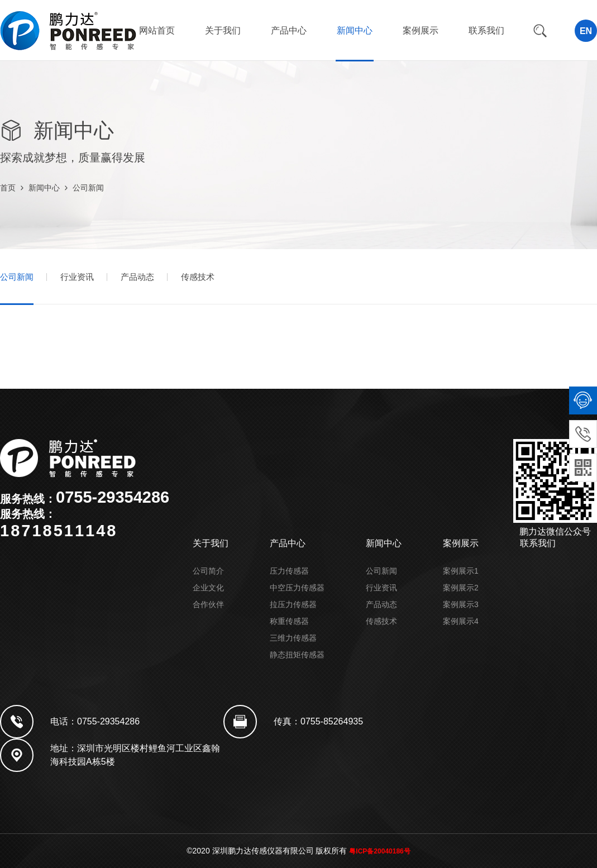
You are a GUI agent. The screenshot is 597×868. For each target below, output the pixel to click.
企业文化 (208, 588)
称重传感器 (289, 621)
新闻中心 (355, 30)
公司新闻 (88, 188)
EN (586, 31)
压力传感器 (289, 571)
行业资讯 (77, 277)
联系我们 (486, 30)
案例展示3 (461, 604)
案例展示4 (461, 621)
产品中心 (289, 30)
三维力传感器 (293, 638)
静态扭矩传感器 (297, 655)
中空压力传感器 (297, 588)
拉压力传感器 (293, 604)
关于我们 (223, 30)
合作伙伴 (208, 604)
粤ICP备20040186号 (379, 851)
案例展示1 (461, 571)
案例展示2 (461, 588)
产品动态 (137, 277)
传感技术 (198, 277)
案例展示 (421, 30)
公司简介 (208, 571)
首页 (8, 188)
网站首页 (157, 30)
